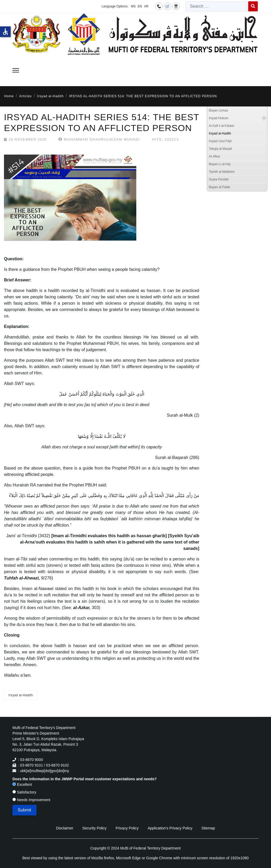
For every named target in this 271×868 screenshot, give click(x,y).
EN (140, 6)
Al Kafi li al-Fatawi (221, 126)
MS (133, 6)
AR (146, 6)
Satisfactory (24, 792)
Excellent (22, 785)
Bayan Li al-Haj (220, 164)
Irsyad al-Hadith (21, 695)
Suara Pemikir (219, 179)
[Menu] (16, 70)
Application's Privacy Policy (170, 828)
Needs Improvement (31, 800)
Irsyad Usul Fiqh (220, 141)
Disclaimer (65, 828)
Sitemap (208, 828)
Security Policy (94, 828)
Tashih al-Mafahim (222, 172)
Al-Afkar (214, 156)
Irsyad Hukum (219, 118)
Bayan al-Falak (219, 187)
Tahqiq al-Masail (220, 149)
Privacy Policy (127, 828)
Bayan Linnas (218, 110)
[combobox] (217, 6)
